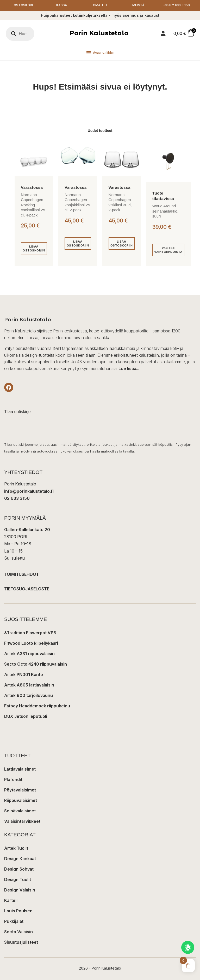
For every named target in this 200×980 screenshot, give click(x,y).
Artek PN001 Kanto (24, 675)
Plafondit (13, 780)
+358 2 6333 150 (177, 5)
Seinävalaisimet (20, 811)
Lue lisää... (129, 369)
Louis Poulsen (18, 911)
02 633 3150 (17, 498)
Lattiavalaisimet (20, 769)
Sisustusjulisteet (21, 942)
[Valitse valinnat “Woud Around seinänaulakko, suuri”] (168, 250)
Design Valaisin (20, 890)
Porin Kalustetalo (99, 33)
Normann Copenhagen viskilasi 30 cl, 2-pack (121, 202)
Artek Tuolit (16, 848)
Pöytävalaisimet (20, 790)
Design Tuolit (18, 880)
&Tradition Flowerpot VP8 (30, 633)
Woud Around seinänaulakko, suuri (165, 211)
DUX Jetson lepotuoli (26, 717)
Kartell (11, 901)
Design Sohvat (19, 869)
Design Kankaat (20, 859)
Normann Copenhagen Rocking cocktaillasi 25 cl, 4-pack (33, 205)
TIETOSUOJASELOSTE (27, 589)
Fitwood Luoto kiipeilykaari (31, 643)
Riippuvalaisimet (21, 801)
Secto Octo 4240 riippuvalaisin (36, 664)
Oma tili (100, 5)
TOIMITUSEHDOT (21, 574)
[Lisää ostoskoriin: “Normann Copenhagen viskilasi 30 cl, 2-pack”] (122, 244)
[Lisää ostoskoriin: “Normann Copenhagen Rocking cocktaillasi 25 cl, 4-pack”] (34, 249)
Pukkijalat (14, 922)
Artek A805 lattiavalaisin (29, 685)
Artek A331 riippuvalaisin (29, 654)
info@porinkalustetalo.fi (29, 491)
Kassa (62, 5)
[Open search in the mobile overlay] (20, 34)
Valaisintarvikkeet (22, 821)
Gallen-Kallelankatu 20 (27, 530)
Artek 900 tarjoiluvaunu (29, 696)
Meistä (138, 5)
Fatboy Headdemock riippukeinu (37, 706)
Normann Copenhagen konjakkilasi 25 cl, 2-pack (77, 202)
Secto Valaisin (18, 932)
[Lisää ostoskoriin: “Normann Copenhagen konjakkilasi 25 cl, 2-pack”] (78, 244)
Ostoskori (23, 5)
